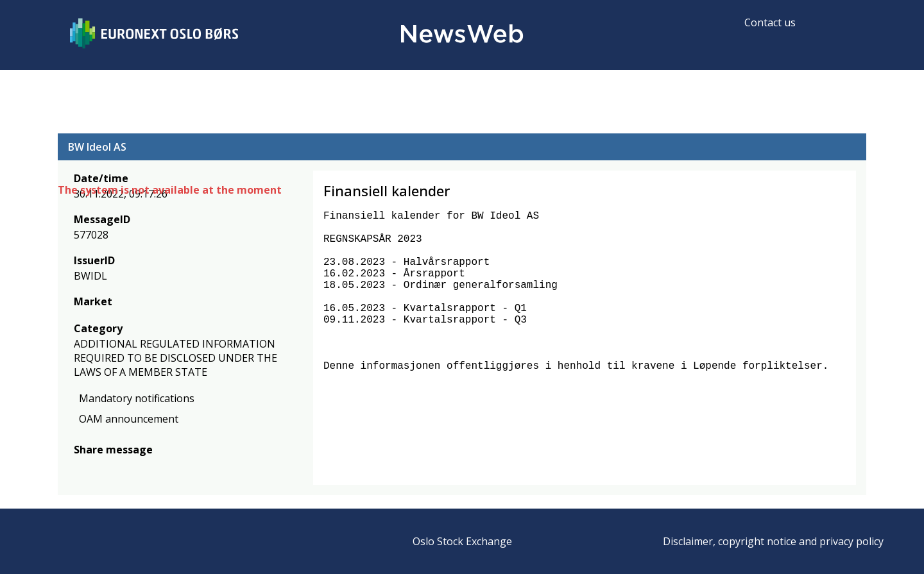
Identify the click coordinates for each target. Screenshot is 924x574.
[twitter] (101, 468)
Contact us (770, 22)
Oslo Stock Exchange (462, 541)
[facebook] (81, 468)
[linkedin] (125, 468)
